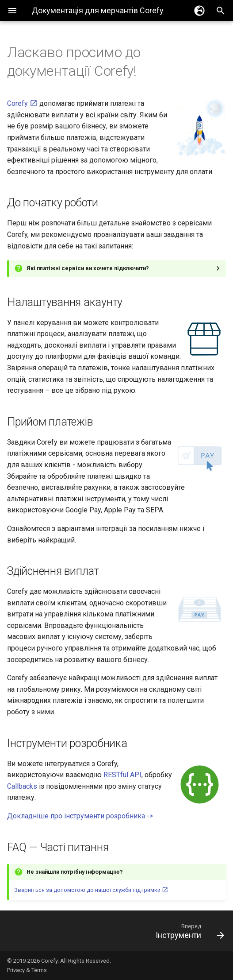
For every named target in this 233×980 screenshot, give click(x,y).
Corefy (22, 103)
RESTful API (122, 775)
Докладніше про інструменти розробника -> (80, 816)
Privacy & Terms (27, 970)
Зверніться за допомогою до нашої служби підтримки (91, 890)
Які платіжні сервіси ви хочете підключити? (88, 268)
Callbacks (22, 786)
